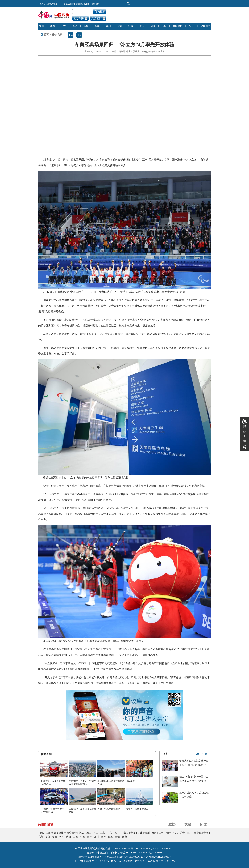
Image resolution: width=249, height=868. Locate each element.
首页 (46, 35)
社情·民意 (57, 35)
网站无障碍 (245, 437)
